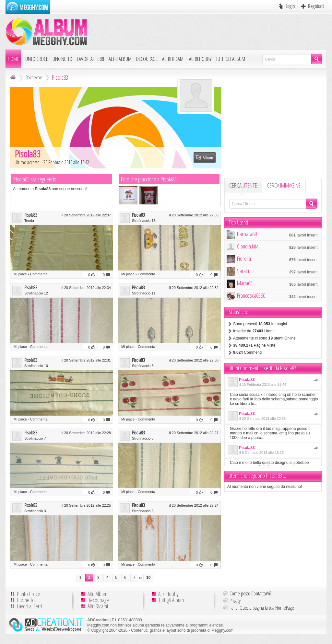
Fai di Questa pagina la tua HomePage (262, 608)
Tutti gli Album (231, 59)
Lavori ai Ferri (90, 59)
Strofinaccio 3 (35, 511)
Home (13, 59)
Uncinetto (62, 59)
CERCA (243, 185)
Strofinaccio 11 (144, 293)
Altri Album (120, 59)
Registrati (316, 6)
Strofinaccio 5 (143, 438)
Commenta (39, 274)
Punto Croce (36, 59)
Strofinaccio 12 (36, 293)
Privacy (235, 601)
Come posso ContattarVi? (250, 593)
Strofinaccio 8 (143, 366)
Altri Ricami (173, 59)
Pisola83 (31, 215)
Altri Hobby (200, 59)
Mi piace (20, 274)
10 (148, 578)
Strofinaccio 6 (143, 511)
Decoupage (147, 59)
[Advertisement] (208, 31)
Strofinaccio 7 (35, 438)
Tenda (29, 221)
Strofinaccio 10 (36, 366)
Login (290, 6)
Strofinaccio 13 (144, 221)
